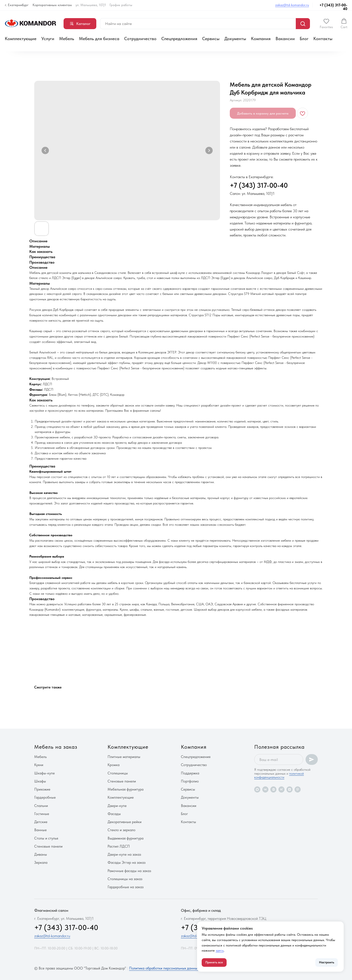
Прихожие (42, 789)
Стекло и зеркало (121, 830)
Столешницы (118, 773)
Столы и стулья (46, 838)
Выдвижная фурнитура (126, 838)
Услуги (48, 39)
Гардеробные (45, 797)
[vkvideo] (273, 789)
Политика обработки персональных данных (164, 968)
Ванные (40, 830)
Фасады (114, 814)
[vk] (265, 789)
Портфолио (190, 781)
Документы (235, 39)
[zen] (290, 789)
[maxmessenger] (257, 789)
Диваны (41, 854)
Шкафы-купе (44, 773)
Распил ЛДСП (119, 846)
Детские (41, 822)
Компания (261, 39)
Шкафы (40, 781)
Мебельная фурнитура (126, 789)
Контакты (323, 39)
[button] (326, 23)
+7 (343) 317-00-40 (333, 7)
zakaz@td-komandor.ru (292, 5)
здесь (220, 950)
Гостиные (42, 814)
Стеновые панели (48, 846)
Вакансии (285, 39)
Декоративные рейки (125, 822)
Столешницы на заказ (125, 879)
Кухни (39, 765)
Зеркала (41, 863)
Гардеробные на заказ (126, 887)
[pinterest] (298, 789)
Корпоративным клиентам (52, 5)
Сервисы (211, 39)
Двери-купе (117, 806)
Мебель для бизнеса (99, 39)
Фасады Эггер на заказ (126, 863)
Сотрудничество (140, 39)
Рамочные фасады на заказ (129, 871)
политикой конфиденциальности (279, 775)
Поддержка (190, 773)
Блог (304, 39)
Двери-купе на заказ (124, 854)
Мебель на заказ (56, 747)
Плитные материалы (124, 757)
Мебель (67, 39)
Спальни (41, 806)
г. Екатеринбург (17, 5)
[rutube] (281, 789)
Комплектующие (21, 39)
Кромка (114, 765)
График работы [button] (121, 5)
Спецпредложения (179, 39)
